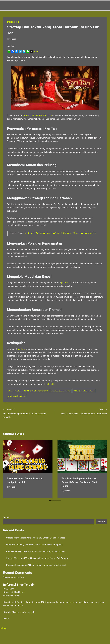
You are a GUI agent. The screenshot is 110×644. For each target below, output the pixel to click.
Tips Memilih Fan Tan (17, 396)
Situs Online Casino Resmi (84, 391)
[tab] (50, 500)
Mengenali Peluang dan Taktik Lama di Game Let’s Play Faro (35, 544)
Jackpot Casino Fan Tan (61, 391)
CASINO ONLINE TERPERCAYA (36, 391)
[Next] (103, 469)
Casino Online (13, 22)
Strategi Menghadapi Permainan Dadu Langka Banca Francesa (36, 538)
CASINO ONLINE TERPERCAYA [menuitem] (37, 115)
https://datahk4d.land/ (14, 592)
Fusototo (21, 602)
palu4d (3, 628)
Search (6, 517)
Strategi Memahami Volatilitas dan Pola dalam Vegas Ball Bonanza (38, 558)
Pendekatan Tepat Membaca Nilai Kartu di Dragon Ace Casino (35, 551)
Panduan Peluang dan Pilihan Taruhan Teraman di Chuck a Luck (36, 565)
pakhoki (65, 283)
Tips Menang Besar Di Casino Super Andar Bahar (82, 411)
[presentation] (28, 456)
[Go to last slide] (7, 469)
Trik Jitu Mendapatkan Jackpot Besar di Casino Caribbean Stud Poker (79, 482)
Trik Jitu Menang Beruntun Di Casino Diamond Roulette (60, 233)
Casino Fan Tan (14, 391)
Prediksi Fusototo (11, 595)
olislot (6, 619)
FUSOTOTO (8, 589)
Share (36, 52)
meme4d (31, 612)
